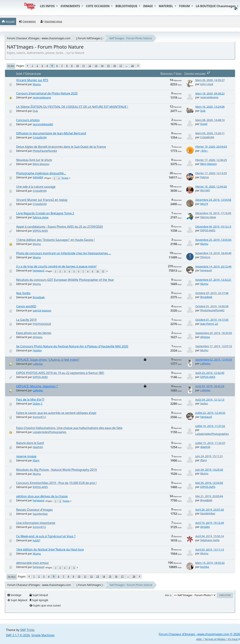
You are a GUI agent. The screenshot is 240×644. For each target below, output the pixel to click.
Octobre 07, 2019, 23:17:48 (212, 293)
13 (96, 66)
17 (121, 66)
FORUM (185, 6)
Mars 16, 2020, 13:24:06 (210, 107)
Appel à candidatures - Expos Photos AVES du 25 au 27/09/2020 (60, 227)
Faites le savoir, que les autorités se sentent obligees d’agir (56, 413)
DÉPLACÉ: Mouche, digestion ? (37, 386)
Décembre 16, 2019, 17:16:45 (213, 213)
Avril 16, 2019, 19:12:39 (210, 523)
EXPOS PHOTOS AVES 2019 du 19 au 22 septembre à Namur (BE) (60, 373)
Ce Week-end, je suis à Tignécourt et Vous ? (46, 536)
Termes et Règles (215, 639)
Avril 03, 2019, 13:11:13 (210, 549)
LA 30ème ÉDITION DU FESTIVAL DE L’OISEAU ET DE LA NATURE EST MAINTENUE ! (72, 107)
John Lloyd (207, 84)
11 (84, 66)
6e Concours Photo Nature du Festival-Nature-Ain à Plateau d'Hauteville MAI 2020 (72, 346)
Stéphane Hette (210, 540)
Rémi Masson (41, 164)
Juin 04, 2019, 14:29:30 (209, 470)
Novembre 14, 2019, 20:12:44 (213, 266)
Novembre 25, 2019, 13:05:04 (213, 240)
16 (114, 66)
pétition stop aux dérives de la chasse (42, 496)
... (127, 66)
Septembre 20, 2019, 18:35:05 (214, 333)
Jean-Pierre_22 (209, 324)
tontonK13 (39, 417)
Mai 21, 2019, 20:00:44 (209, 496)
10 (77, 66)
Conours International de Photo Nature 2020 (47, 93)
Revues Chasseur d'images (34, 510)
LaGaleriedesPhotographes (49, 432)
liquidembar (40, 514)
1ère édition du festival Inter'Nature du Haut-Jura (50, 549)
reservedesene (42, 97)
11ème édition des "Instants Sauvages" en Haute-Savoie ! (55, 240)
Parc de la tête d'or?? (30, 399)
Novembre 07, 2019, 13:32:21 (213, 280)
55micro (205, 257)
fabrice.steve (41, 217)
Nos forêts (23, 293)
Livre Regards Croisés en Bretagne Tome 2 (45, 213)
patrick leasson (42, 310)
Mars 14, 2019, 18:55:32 (210, 563)
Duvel (204, 124)
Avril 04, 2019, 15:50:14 (210, 536)
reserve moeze (26, 456)
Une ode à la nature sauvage (36, 187)
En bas (11, 66)
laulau (204, 403)
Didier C (38, 404)
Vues (179, 73)
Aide (199, 639)
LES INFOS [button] (48, 6)
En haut (12, 577)
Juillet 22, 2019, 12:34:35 (210, 413)
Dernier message (198, 73)
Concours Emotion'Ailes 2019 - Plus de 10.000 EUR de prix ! (56, 483)
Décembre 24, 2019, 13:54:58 (213, 200)
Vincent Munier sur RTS (32, 80)
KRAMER (38, 177)
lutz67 (36, 540)
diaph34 (38, 447)
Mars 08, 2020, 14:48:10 (210, 120)
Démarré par (33, 73)
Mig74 (204, 204)
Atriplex (205, 527)
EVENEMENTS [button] (71, 6)
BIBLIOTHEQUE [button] (127, 6)
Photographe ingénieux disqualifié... (41, 173)
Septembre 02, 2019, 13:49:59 (214, 360)
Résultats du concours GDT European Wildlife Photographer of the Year (65, 280)
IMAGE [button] (149, 6)
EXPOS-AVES (40, 231)
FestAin (37, 350)
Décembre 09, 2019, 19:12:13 (213, 226)
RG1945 (205, 190)
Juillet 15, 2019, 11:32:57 (210, 443)
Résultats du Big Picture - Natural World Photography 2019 (56, 470)
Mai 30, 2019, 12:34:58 (209, 483)
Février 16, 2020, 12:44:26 (211, 187)
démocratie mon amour (32, 563)
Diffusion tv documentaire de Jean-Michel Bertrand (51, 133)
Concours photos (28, 120)
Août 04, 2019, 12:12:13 (210, 400)
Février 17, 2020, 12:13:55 (211, 173)
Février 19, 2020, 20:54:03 (211, 147)
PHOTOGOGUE (42, 324)
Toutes (65, 178)
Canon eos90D (26, 306)
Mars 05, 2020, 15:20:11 (210, 133)
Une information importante (36, 523)
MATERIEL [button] (166, 6)
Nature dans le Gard (30, 443)
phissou (38, 337)
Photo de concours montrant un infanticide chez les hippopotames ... (64, 253)
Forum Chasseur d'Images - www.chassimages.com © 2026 (199, 634)
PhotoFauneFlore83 (45, 151)
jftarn (36, 460)
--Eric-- (204, 151)
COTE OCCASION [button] (98, 6)
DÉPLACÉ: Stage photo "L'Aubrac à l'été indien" (48, 360)
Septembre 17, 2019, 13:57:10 (214, 346)
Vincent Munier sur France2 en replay (42, 200)
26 (132, 66)
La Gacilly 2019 (26, 320)
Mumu (37, 84)
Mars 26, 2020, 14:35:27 (210, 80)
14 (102, 66)
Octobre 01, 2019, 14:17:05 (212, 320)
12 (90, 66)
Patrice (204, 177)
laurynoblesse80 (43, 124)
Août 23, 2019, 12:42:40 (210, 373)
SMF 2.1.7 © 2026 (18, 635)
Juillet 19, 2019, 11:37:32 (210, 426)
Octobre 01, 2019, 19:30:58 (212, 306)
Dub (35, 111)
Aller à (168, 595)
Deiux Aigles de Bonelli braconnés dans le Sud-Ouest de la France (61, 147)
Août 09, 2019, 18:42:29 (210, 386)
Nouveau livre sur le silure (34, 160)
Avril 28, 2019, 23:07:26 (210, 510)
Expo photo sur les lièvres (34, 333)
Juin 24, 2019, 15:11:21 (209, 456)
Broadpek (39, 297)
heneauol (38, 270)
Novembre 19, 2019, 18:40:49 (213, 253)
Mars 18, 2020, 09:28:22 (210, 93)
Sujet (19, 73)
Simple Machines (43, 635)
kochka (205, 567)
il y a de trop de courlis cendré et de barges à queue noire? (56, 266)
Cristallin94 (40, 137)
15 (108, 66)
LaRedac (38, 364)
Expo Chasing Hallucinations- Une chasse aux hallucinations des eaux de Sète (69, 428)
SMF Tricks (27, 630)
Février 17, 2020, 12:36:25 (211, 160)
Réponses (167, 73)
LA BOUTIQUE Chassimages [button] (216, 6)
